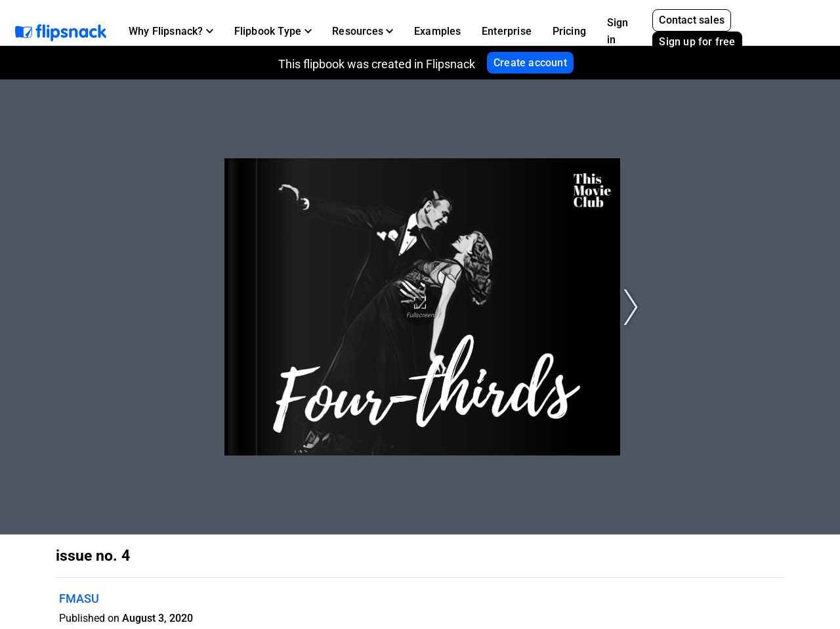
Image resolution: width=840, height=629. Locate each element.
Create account (530, 63)
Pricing (569, 31)
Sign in (618, 31)
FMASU (79, 598)
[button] (171, 32)
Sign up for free (697, 42)
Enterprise (507, 31)
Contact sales (692, 20)
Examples (438, 31)
